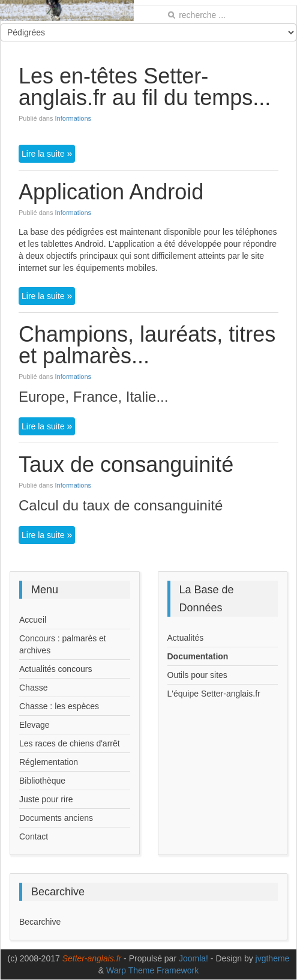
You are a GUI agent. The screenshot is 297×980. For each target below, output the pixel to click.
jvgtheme (273, 958)
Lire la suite (44, 154)
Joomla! (193, 958)
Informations (73, 118)
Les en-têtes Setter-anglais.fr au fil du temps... (145, 87)
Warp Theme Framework (152, 970)
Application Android (111, 192)
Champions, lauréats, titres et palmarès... (147, 345)
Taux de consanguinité (126, 464)
